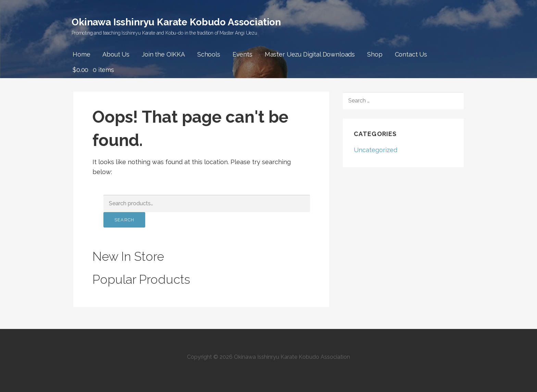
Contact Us (411, 54)
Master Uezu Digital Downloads (310, 54)
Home (81, 54)
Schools (209, 54)
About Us (116, 54)
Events (242, 54)
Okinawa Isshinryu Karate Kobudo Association (176, 22)
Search (124, 220)
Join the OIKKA (163, 54)
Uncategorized (376, 150)
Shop (375, 54)
